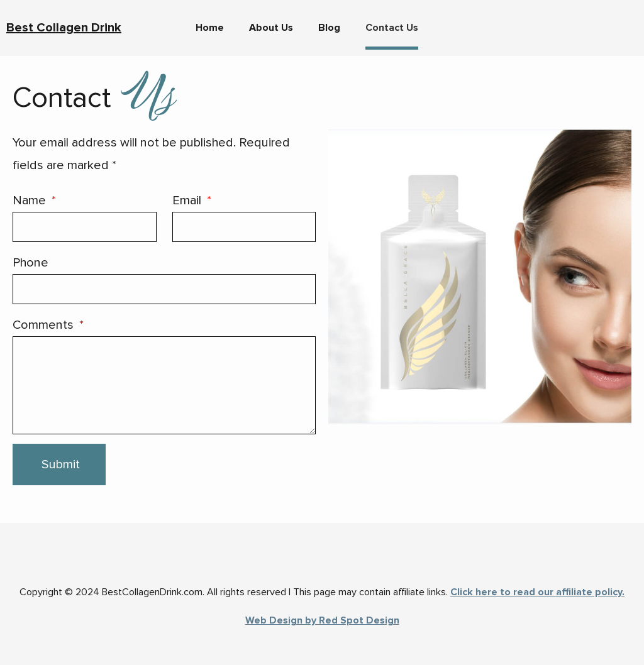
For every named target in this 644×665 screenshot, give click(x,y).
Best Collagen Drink (64, 28)
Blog (329, 28)
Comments (45, 325)
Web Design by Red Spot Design (322, 620)
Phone (31, 263)
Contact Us (392, 28)
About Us (271, 28)
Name (31, 201)
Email (188, 201)
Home (210, 28)
